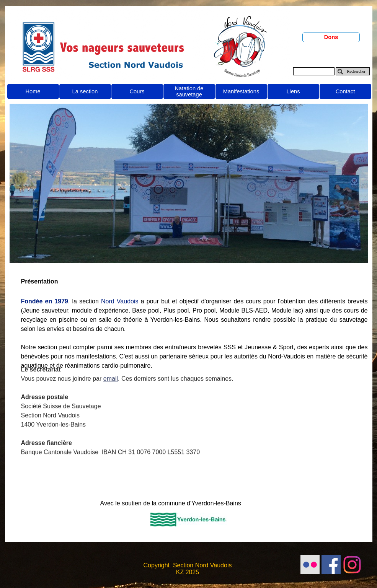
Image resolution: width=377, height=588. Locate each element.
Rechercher (356, 71)
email (111, 361)
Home (33, 91)
